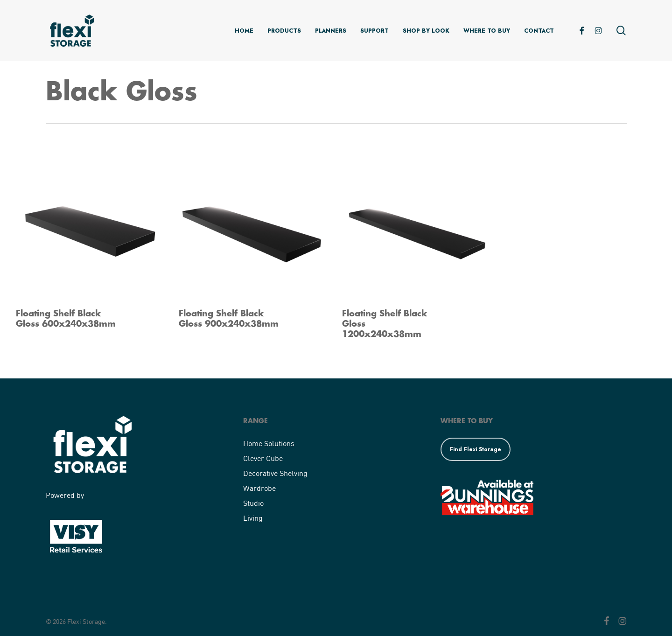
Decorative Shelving (275, 473)
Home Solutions (269, 443)
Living (253, 518)
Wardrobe (259, 488)
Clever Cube (263, 458)
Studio (253, 503)
